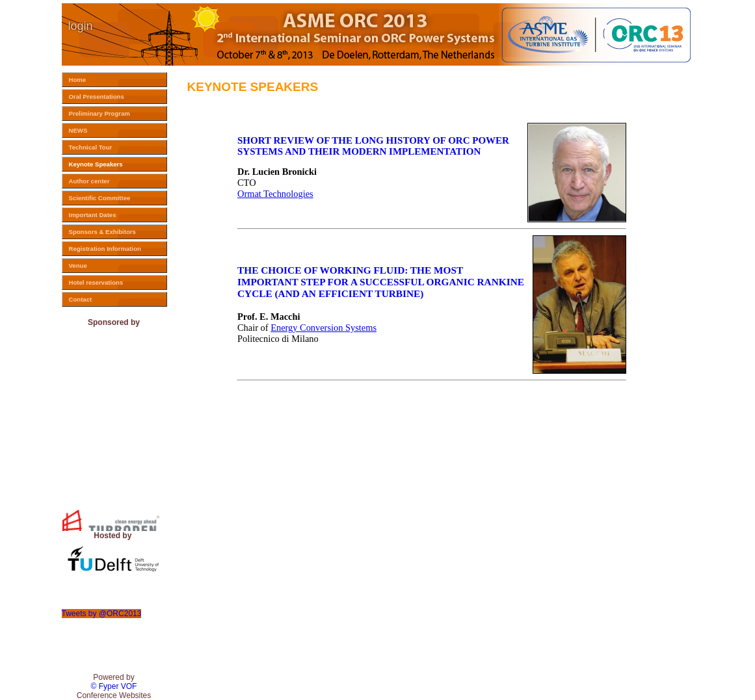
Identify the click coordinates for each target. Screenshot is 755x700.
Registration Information (105, 249)
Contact (81, 299)
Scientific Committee (100, 198)
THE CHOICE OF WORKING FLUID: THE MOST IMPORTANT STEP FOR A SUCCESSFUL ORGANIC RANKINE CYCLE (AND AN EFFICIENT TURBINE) (381, 282)
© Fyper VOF (114, 686)
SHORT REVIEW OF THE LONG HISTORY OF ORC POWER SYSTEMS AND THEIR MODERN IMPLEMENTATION (373, 146)
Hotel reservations (96, 282)
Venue (78, 266)
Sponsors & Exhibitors (102, 232)
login (81, 26)
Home (78, 80)
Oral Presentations (97, 97)
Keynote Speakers (96, 164)
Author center (89, 181)
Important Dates (93, 215)
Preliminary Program (99, 113)
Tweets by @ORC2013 (102, 614)
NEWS (78, 130)
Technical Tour (91, 147)
